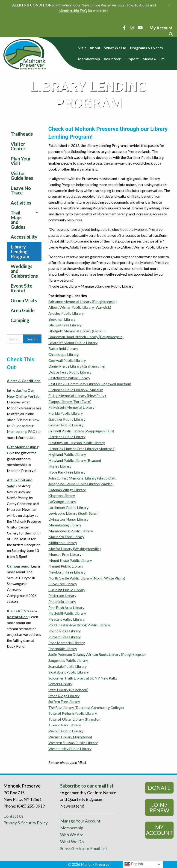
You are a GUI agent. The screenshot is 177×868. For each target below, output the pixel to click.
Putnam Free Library (65, 637)
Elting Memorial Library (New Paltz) (77, 395)
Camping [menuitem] (20, 320)
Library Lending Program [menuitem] (20, 251)
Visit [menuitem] (82, 48)
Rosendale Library (63, 649)
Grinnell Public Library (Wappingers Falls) (81, 431)
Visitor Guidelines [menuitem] (22, 176)
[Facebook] (124, 28)
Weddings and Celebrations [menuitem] (24, 271)
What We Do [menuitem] (115, 48)
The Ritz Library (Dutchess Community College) (86, 707)
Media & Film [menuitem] (153, 59)
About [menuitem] (95, 48)
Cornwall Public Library (67, 360)
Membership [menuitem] (89, 59)
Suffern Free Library (64, 701)
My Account (159, 830)
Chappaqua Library (63, 354)
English (134, 864)
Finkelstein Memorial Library (71, 407)
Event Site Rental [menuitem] (21, 288)
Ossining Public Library (67, 590)
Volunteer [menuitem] (112, 59)
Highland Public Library (67, 454)
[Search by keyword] (15, 339)
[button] (170, 5)
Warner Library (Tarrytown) (70, 737)
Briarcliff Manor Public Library (73, 343)
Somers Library (60, 684)
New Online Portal (96, 5)
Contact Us (13, 816)
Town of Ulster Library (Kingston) (75, 719)
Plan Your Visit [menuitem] (21, 161)
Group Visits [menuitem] (24, 300)
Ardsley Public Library (66, 313)
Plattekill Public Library (67, 613)
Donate (159, 788)
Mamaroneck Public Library (71, 531)
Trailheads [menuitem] (22, 134)
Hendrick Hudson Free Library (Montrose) (82, 449)
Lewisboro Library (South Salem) (74, 513)
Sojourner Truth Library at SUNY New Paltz (83, 678)
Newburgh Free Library (67, 572)
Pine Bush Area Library (66, 607)
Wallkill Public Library (66, 731)
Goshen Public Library (66, 425)
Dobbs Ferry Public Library (70, 372)
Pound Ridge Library (65, 631)
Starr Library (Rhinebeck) (68, 690)
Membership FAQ (21, 431)
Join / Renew (159, 807)
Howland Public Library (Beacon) (75, 460)
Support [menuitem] (132, 59)
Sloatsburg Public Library (69, 672)
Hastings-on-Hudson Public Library (77, 443)
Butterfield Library (63, 348)
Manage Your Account (80, 821)
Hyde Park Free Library (67, 472)
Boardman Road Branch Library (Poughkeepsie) (86, 337)
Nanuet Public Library (66, 566)
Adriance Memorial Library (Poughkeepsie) (83, 301)
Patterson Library (62, 595)
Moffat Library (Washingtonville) (75, 549)
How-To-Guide (137, 5)
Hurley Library (60, 466)
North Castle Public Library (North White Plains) (87, 578)
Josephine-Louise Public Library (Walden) (81, 484)
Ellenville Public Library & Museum (76, 390)
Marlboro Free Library (66, 537)
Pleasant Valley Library (66, 619)
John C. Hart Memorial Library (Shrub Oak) (82, 478)
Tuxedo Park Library (65, 725)
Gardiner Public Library (67, 419)
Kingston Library (62, 495)
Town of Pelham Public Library (73, 713)
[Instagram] (132, 28)
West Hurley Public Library (70, 749)
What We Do (72, 842)
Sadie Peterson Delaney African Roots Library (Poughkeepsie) (97, 654)
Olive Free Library (63, 584)
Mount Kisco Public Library (70, 560)
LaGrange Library (62, 501)
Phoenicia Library (62, 601)
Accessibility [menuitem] (24, 237)
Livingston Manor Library (68, 519)
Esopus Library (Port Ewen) (70, 401)
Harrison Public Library (67, 437)
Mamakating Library (65, 525)
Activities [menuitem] (21, 203)
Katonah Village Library (67, 490)
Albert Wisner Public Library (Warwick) (80, 307)
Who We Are (72, 835)
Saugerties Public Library (68, 660)
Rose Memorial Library (67, 643)
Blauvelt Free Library (65, 325)
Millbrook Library (63, 543)
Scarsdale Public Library (68, 666)
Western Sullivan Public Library (73, 743)
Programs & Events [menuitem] (146, 48)
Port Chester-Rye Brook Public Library (79, 625)
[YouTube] (140, 28)
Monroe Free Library (65, 554)
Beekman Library (62, 319)
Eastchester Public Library (69, 378)
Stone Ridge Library (64, 696)
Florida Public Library (66, 413)
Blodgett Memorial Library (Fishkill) (77, 331)
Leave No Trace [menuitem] (21, 190)
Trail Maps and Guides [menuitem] (18, 220)
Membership (72, 828)
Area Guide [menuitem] (23, 310)
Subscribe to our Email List (84, 848)
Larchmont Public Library (68, 507)
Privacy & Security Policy (26, 823)
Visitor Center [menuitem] (18, 146)
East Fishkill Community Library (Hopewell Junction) (90, 384)
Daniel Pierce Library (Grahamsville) (77, 366)
